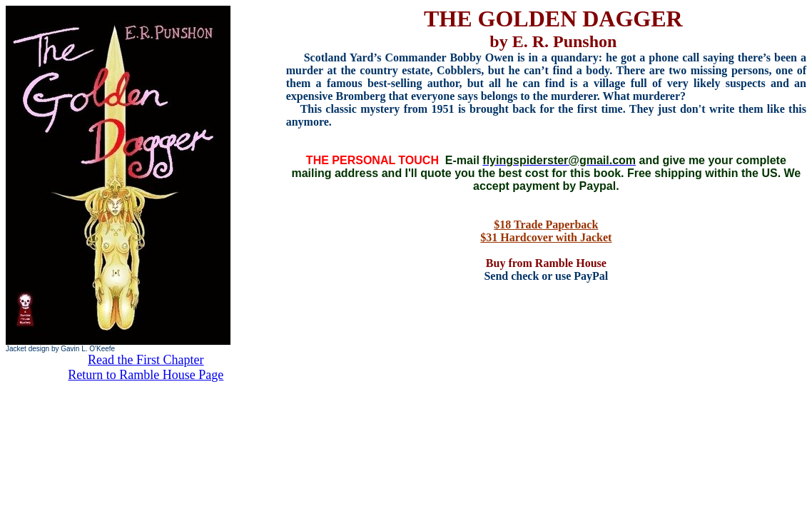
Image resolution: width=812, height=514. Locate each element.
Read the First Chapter (146, 360)
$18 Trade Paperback (546, 225)
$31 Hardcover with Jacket (546, 237)
